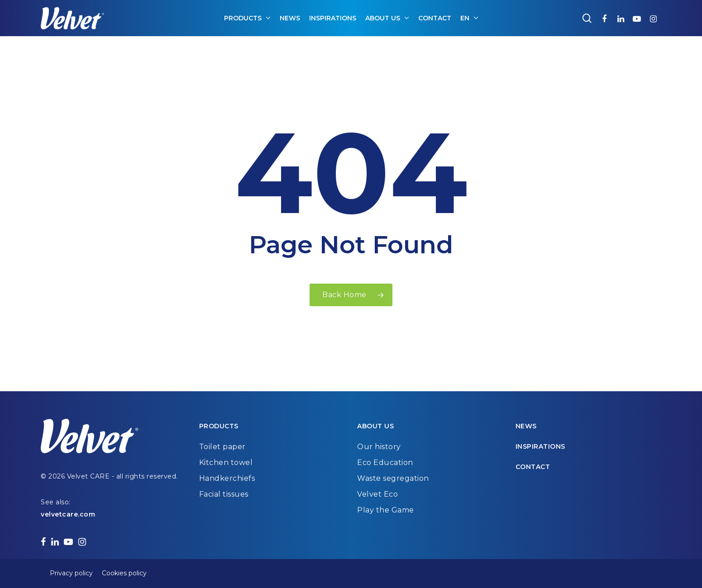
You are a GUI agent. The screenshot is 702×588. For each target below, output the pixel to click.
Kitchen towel (226, 462)
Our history (379, 447)
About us (375, 426)
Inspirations (540, 446)
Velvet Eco (377, 494)
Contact (533, 467)
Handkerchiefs (227, 478)
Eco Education (385, 462)
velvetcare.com (68, 514)
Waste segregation (393, 478)
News (526, 426)
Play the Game (386, 510)
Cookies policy (124, 573)
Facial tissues (224, 494)
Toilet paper (222, 447)
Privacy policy (71, 573)
